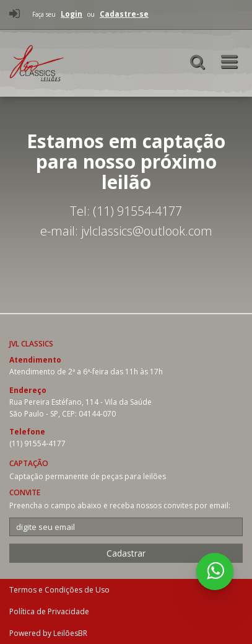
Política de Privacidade (49, 611)
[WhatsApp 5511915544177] (215, 571)
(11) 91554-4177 (37, 443)
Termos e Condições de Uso (59, 590)
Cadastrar (126, 553)
